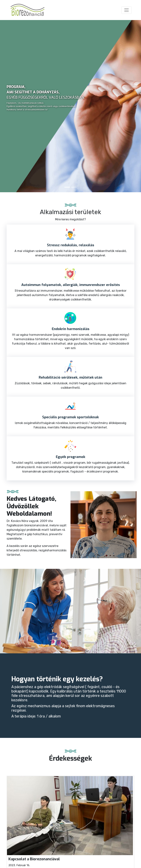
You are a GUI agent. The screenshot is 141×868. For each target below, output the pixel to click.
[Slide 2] (74, 187)
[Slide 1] (67, 187)
